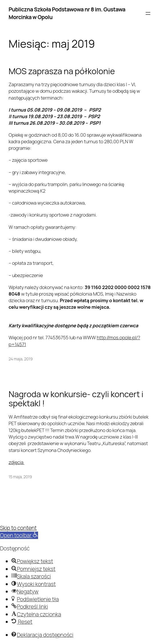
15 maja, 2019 (20, 477)
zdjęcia (16, 462)
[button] (19, 535)
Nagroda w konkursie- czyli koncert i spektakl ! (76, 399)
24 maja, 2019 (21, 359)
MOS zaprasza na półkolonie (62, 71)
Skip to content (18, 528)
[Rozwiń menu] (148, 13)
